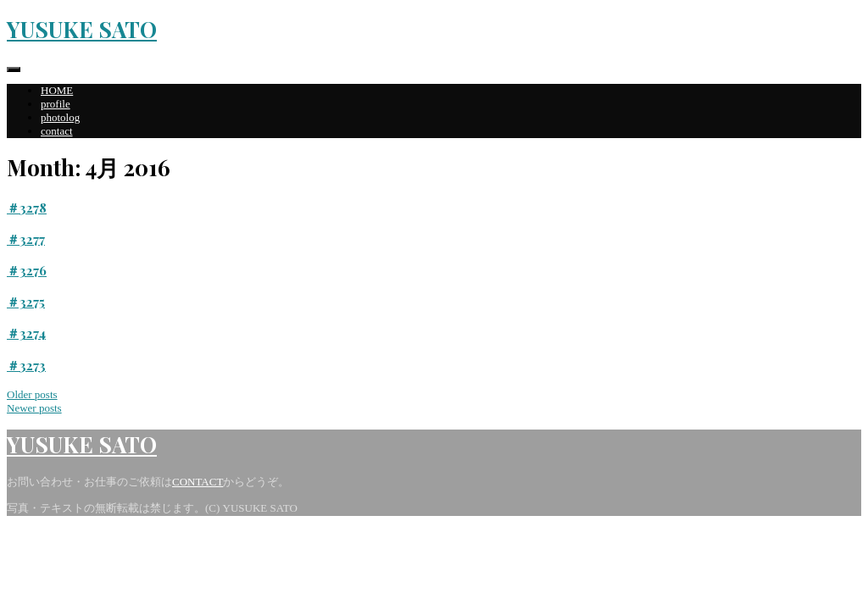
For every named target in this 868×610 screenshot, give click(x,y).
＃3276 (27, 270)
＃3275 (26, 302)
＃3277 (26, 239)
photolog (60, 117)
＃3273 (26, 365)
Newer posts (34, 408)
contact (57, 131)
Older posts (32, 394)
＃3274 (26, 333)
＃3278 (27, 208)
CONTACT (198, 482)
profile (56, 104)
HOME (57, 90)
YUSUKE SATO (82, 29)
